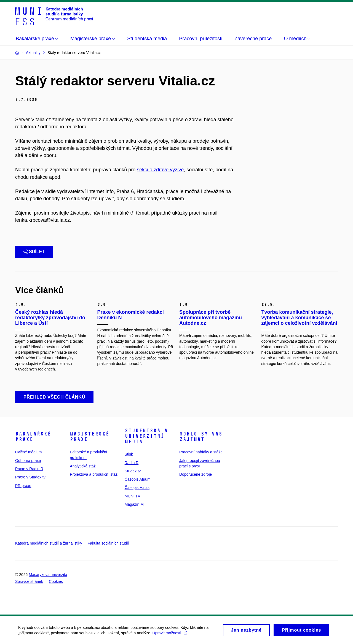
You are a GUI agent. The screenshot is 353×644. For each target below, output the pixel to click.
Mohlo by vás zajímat (201, 437)
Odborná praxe (28, 461)
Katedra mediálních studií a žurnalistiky (49, 543)
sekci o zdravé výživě (160, 170)
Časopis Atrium (138, 479)
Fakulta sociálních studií (108, 543)
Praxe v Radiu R (29, 469)
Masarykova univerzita (48, 575)
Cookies (56, 581)
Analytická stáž (83, 466)
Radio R (132, 463)
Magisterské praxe (89, 437)
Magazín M (134, 504)
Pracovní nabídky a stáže (201, 452)
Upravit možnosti (171, 635)
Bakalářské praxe (33, 437)
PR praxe (23, 486)
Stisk (129, 454)
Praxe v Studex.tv (30, 477)
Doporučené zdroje (196, 474)
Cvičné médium (28, 452)
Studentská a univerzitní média (146, 436)
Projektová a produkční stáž (94, 474)
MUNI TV (133, 496)
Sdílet (34, 252)
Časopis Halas (137, 488)
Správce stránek (29, 581)
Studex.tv (133, 471)
